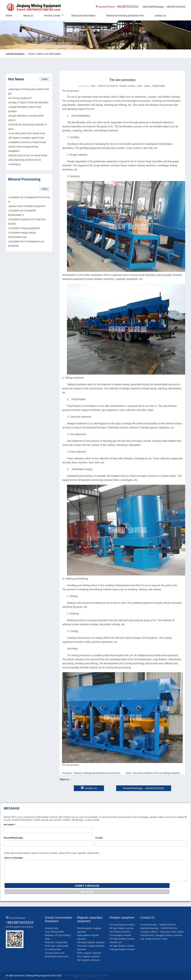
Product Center (52, 16)
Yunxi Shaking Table (54, 932)
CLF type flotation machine (122, 925)
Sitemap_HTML (99, 976)
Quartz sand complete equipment (27, 206)
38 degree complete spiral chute (27, 138)
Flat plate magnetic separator (91, 942)
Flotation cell (115, 942)
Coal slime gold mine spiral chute (27, 133)
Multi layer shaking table (56, 942)
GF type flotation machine (121, 928)
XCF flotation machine (120, 932)
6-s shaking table (53, 949)
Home (9, 16)
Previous (91, 773)
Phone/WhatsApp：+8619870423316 (144, 788)
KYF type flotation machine (122, 939)
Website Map (70, 976)
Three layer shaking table (57, 946)
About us (28, 16)
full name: (10, 825)
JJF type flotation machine (122, 946)
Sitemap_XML (84, 976)
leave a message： (15, 858)
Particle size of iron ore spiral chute (28, 155)
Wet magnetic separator (88, 960)
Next (153, 773)
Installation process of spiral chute (28, 142)
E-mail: (99, 838)
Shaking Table (52, 928)
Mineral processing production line (125, 16)
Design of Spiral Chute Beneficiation (29, 102)
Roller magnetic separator (89, 953)
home (31, 54)
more (45, 79)
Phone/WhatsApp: (14, 838)
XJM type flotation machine (122, 949)
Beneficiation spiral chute (57, 957)
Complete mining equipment (24, 228)
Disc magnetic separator (89, 957)
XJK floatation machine (120, 935)
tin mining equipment (20, 98)
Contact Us (89, 788)
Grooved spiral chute (55, 953)
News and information (83, 16)
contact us (160, 16)
